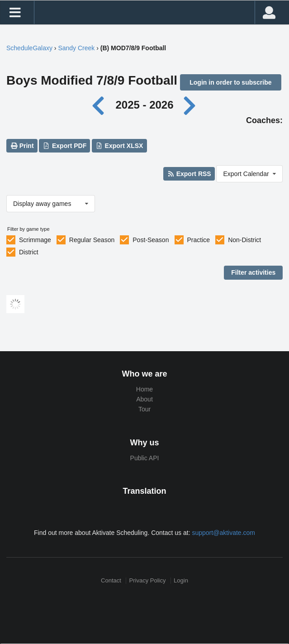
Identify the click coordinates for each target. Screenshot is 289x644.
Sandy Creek (76, 48)
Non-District (244, 240)
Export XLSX (119, 146)
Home (144, 389)
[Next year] (190, 105)
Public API (145, 458)
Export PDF (65, 146)
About (144, 399)
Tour (144, 409)
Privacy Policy (148, 580)
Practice (199, 240)
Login (181, 580)
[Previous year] (101, 105)
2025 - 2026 (144, 105)
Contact (111, 580)
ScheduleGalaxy (29, 48)
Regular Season (92, 240)
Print (22, 146)
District (29, 252)
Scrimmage (35, 240)
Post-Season (151, 240)
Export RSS (189, 174)
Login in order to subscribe (230, 82)
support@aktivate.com (223, 533)
